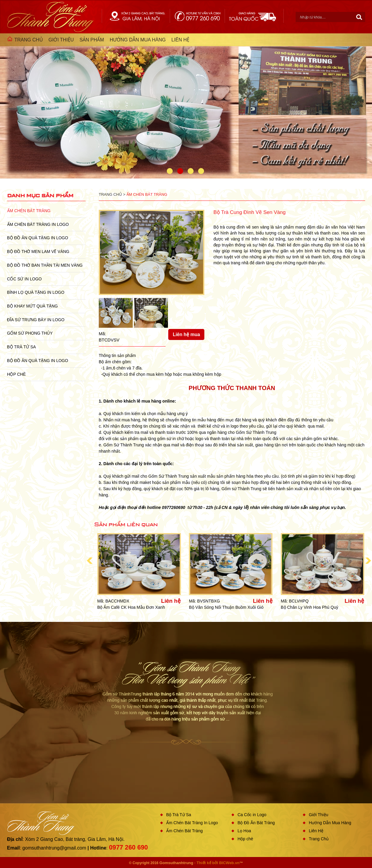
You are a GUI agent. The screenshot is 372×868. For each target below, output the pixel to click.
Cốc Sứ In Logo (24, 279)
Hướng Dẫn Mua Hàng (330, 823)
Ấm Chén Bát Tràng (29, 211)
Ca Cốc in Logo (252, 815)
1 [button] (170, 171)
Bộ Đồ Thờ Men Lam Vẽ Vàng (38, 251)
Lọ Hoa (244, 831)
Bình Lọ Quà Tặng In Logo (36, 292)
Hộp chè (17, 374)
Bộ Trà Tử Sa (22, 347)
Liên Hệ (316, 831)
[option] (186, 106)
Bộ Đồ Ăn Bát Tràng (256, 823)
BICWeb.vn (229, 863)
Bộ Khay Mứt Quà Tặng (33, 306)
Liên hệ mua (186, 334)
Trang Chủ (319, 839)
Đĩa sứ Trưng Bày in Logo (36, 320)
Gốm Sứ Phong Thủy (30, 333)
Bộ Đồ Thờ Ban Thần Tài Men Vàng (45, 265)
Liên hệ (171, 601)
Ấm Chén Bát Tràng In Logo (38, 224)
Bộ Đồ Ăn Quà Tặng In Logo (38, 238)
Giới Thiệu (318, 815)
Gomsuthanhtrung (176, 863)
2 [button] (180, 171)
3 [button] (191, 171)
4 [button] (201, 171)
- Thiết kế (203, 863)
